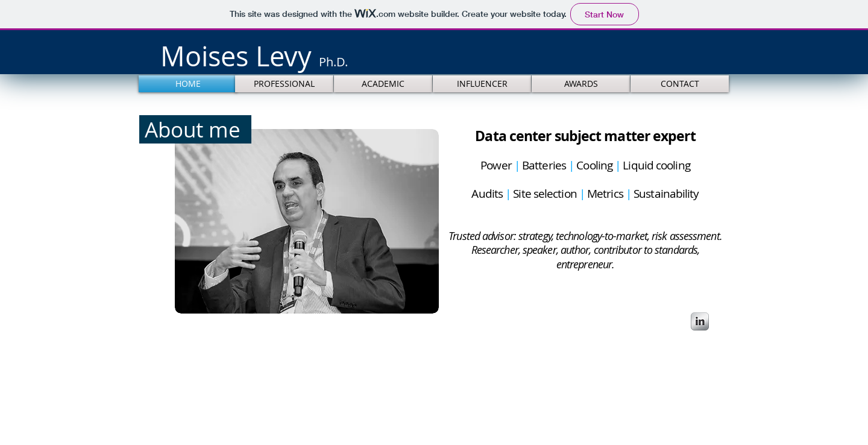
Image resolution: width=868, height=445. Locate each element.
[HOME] (188, 84)
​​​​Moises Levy (254, 56)
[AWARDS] (581, 84)
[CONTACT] (680, 84)
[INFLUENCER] (482, 84)
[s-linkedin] (700, 321)
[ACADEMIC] (383, 84)
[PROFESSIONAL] (284, 84)
